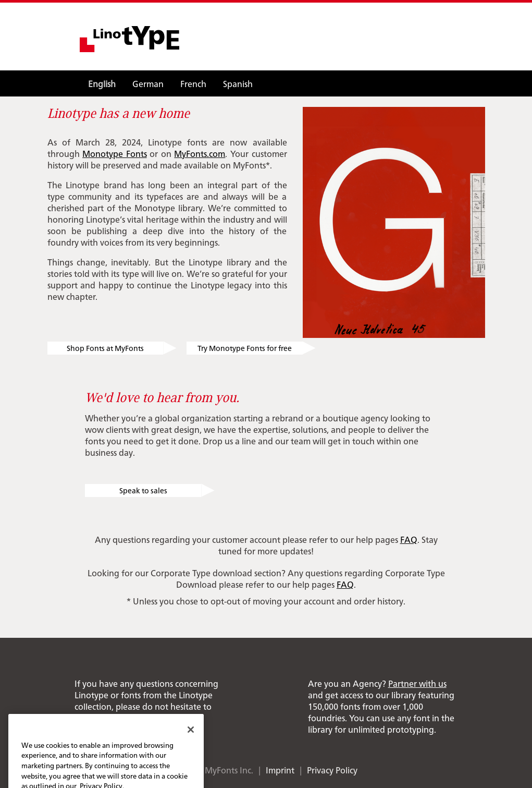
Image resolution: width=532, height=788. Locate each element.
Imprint (280, 770)
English (102, 83)
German (148, 83)
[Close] (191, 738)
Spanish (238, 83)
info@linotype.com (166, 718)
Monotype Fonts (115, 153)
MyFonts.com (200, 153)
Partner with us (417, 683)
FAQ (409, 539)
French (193, 83)
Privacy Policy (332, 770)
